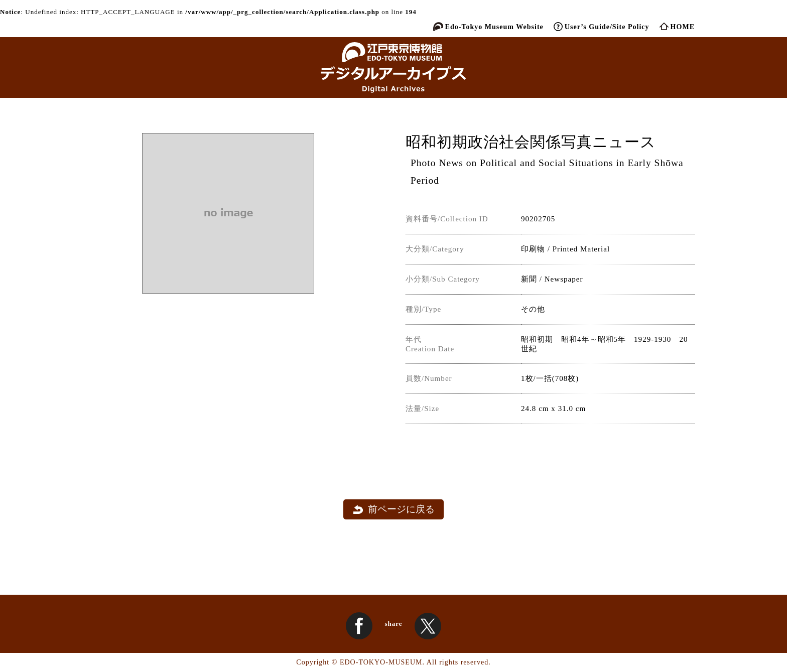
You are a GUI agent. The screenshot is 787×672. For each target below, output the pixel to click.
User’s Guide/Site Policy (607, 27)
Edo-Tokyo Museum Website (494, 27)
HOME (683, 27)
